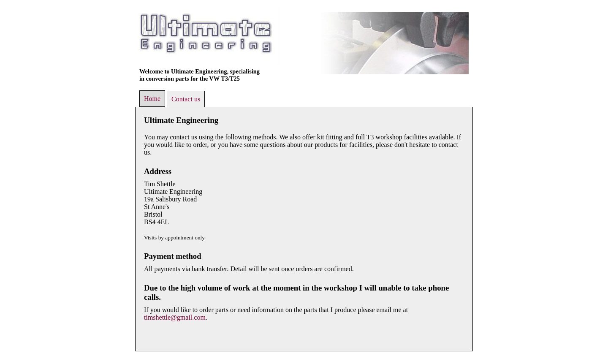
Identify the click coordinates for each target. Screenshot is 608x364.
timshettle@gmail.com (175, 317)
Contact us (186, 99)
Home (152, 99)
